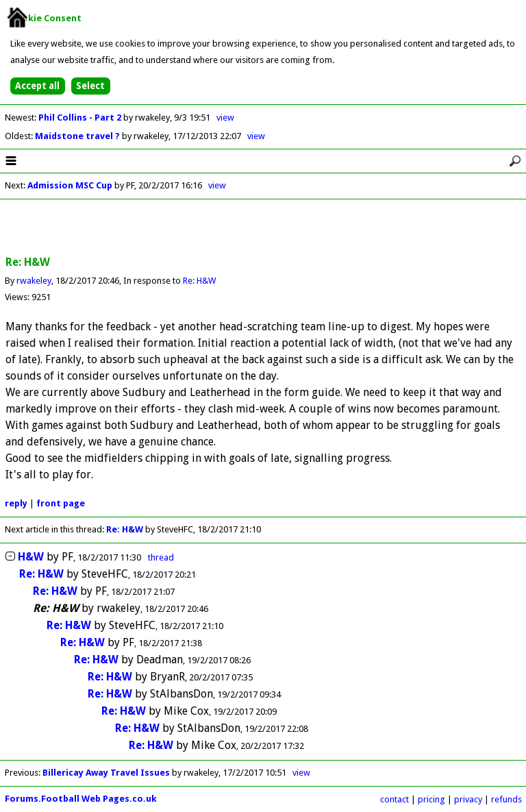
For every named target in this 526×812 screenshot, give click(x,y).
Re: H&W (199, 281)
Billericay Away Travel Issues (106, 773)
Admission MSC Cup (70, 185)
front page (61, 503)
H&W (31, 557)
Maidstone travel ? (78, 136)
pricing (431, 799)
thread (161, 557)
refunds (506, 799)
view (225, 118)
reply (16, 503)
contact (394, 799)
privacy (468, 799)
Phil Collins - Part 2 (81, 118)
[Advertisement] (263, 228)
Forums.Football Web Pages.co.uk (81, 799)
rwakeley (34, 281)
